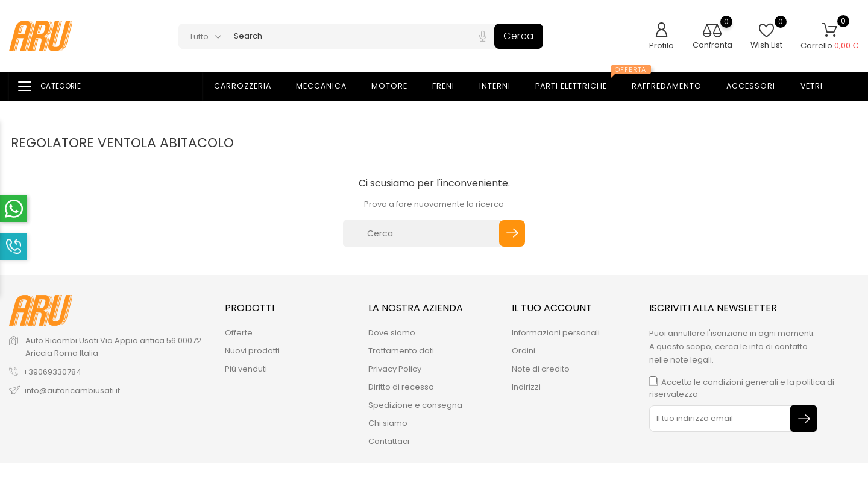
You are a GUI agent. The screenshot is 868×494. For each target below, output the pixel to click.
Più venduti (246, 369)
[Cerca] (423, 233)
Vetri (819, 87)
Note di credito (541, 369)
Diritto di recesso (401, 387)
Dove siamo (392, 333)
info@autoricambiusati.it (72, 391)
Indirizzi (526, 387)
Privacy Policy (395, 369)
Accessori (758, 87)
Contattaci (389, 441)
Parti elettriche (581, 83)
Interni (502, 87)
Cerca (519, 36)
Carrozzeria (250, 87)
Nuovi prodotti (252, 351)
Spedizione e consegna (415, 405)
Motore (397, 87)
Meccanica (329, 87)
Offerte (239, 333)
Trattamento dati (401, 351)
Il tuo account (552, 308)
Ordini (524, 351)
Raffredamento (674, 87)
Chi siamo (388, 423)
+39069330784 (52, 372)
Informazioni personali (556, 333)
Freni (451, 87)
